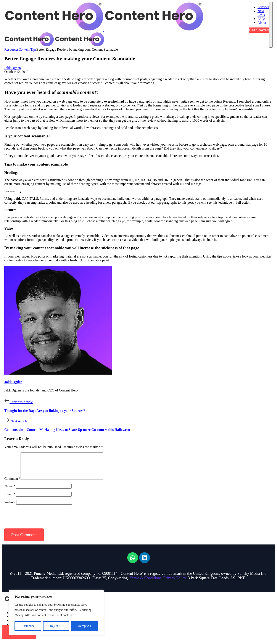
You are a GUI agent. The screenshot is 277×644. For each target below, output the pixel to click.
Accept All (84, 626)
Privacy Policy (175, 583)
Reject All (56, 626)
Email (10, 499)
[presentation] (34, 521)
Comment (12, 484)
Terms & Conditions (146, 583)
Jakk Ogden (13, 68)
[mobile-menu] (271, 25)
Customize (28, 626)
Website (10, 507)
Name (10, 491)
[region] (56, 613)
